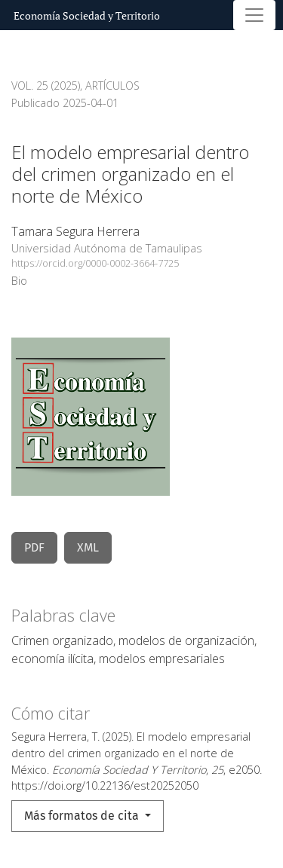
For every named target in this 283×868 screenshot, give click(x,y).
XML (88, 547)
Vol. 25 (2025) (46, 86)
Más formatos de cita (83, 816)
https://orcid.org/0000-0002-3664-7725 (95, 263)
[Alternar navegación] (254, 15)
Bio (19, 281)
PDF (34, 547)
